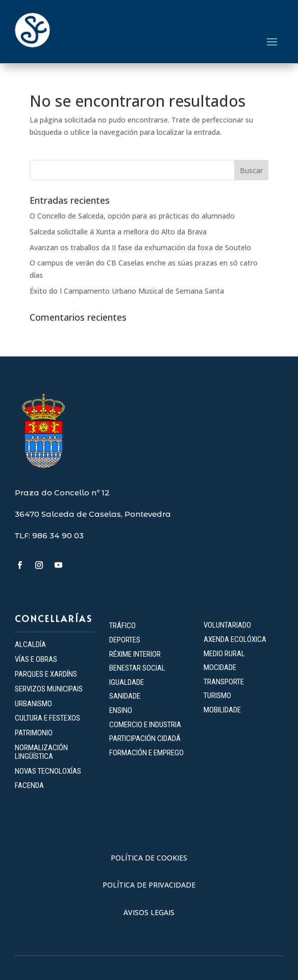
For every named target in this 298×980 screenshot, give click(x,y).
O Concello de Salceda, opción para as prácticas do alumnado (132, 216)
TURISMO (217, 696)
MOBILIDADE (222, 710)
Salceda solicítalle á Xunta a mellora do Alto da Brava (118, 232)
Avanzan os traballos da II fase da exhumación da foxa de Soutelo (140, 247)
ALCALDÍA (30, 644)
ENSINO (121, 710)
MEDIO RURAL (224, 654)
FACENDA (29, 785)
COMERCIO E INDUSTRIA (145, 725)
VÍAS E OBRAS (36, 659)
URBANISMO (33, 704)
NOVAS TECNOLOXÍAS (48, 771)
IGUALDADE (127, 682)
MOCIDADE (220, 667)
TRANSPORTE (224, 682)
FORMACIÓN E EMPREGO (146, 753)
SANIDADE (125, 696)
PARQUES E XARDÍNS (46, 674)
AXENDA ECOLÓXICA (235, 639)
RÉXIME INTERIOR (135, 654)
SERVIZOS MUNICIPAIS (49, 689)
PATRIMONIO (34, 733)
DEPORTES (125, 640)
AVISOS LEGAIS (149, 912)
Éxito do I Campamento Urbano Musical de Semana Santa (127, 291)
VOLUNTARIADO (227, 625)
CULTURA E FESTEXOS (47, 718)
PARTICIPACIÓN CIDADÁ (145, 738)
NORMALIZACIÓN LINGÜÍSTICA (41, 752)
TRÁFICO (122, 626)
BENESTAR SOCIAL (138, 668)
